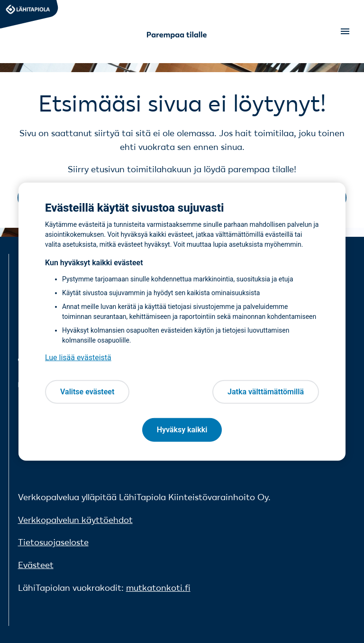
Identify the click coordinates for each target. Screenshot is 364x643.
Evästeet (36, 565)
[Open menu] (345, 31)
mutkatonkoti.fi (158, 588)
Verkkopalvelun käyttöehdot (75, 520)
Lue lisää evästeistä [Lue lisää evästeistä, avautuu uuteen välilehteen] (78, 358)
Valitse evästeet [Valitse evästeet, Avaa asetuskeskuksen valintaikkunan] (87, 392)
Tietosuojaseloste (53, 542)
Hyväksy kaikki (182, 430)
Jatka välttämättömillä (266, 392)
